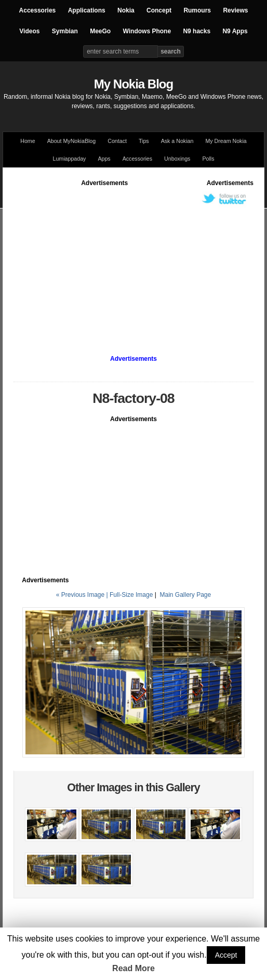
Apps (104, 159)
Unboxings (177, 159)
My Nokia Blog (133, 84)
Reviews (235, 10)
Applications (87, 10)
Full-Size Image (131, 595)
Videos (29, 31)
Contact (117, 141)
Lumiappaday (69, 159)
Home (28, 141)
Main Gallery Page (185, 595)
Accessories (38, 10)
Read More (133, 968)
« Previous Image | (83, 595)
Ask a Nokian (177, 141)
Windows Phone (147, 31)
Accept (226, 955)
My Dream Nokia (226, 141)
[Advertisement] (140, 260)
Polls (208, 159)
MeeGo (100, 31)
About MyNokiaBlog (72, 141)
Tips (144, 141)
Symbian (65, 31)
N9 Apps (235, 31)
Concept (159, 10)
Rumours (197, 10)
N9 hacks (197, 31)
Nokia (126, 10)
